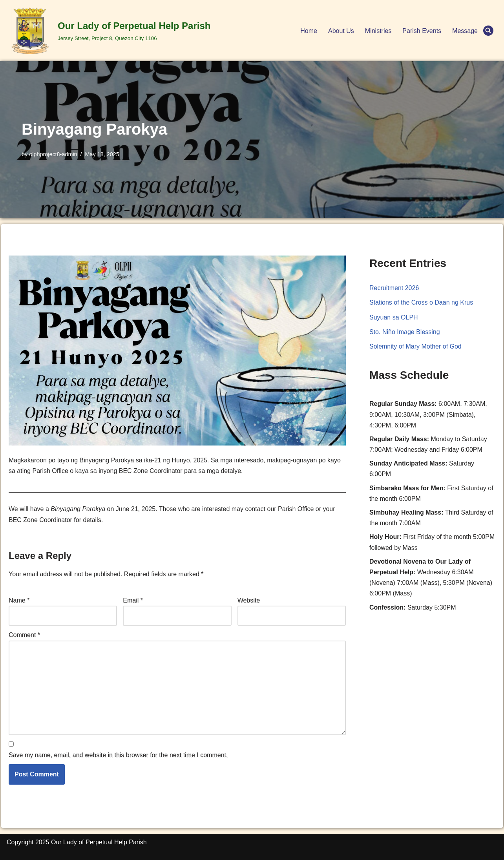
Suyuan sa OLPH (394, 317)
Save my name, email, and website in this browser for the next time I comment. (118, 755)
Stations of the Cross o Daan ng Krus (421, 302)
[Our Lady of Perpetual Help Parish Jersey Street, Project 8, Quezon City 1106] (109, 31)
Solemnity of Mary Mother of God (415, 346)
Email (133, 600)
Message (465, 31)
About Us (341, 31)
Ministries (378, 31)
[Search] (488, 31)
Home (309, 31)
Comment (24, 635)
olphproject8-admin (53, 154)
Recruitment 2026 (394, 288)
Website (249, 600)
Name (19, 600)
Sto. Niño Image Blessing (405, 332)
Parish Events (422, 31)
